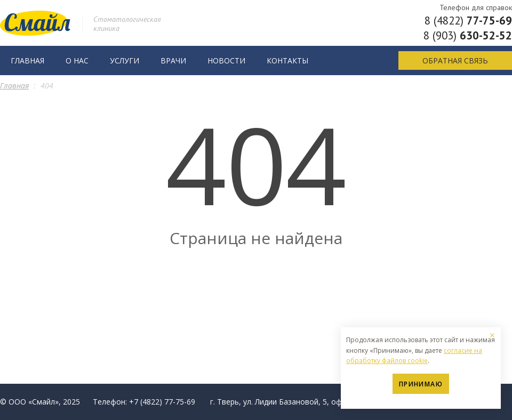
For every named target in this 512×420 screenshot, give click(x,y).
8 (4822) (468, 21)
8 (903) (468, 35)
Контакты (287, 60)
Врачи (173, 60)
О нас (77, 60)
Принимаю (421, 384)
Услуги (125, 60)
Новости (226, 60)
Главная (27, 60)
